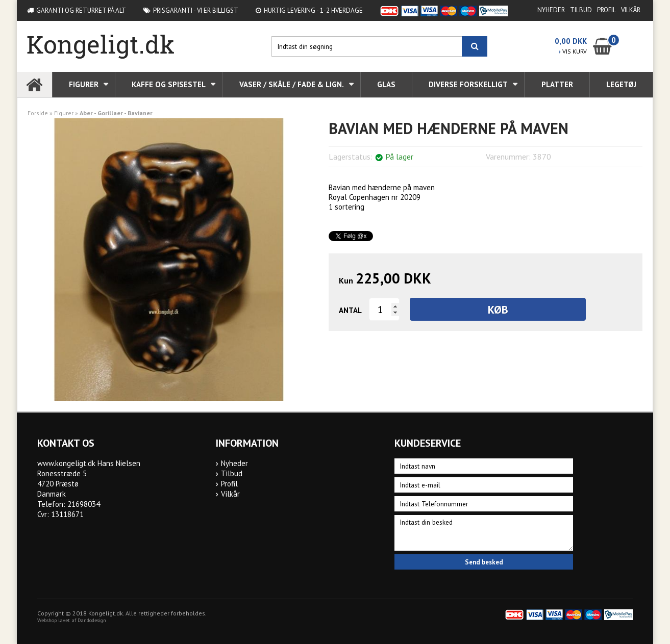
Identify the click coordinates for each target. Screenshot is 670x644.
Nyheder (551, 10)
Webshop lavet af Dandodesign (72, 620)
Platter (557, 84)
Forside (38, 113)
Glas (386, 84)
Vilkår (631, 10)
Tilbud (581, 10)
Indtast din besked (484, 533)
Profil (606, 10)
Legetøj (621, 84)
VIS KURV (573, 51)
